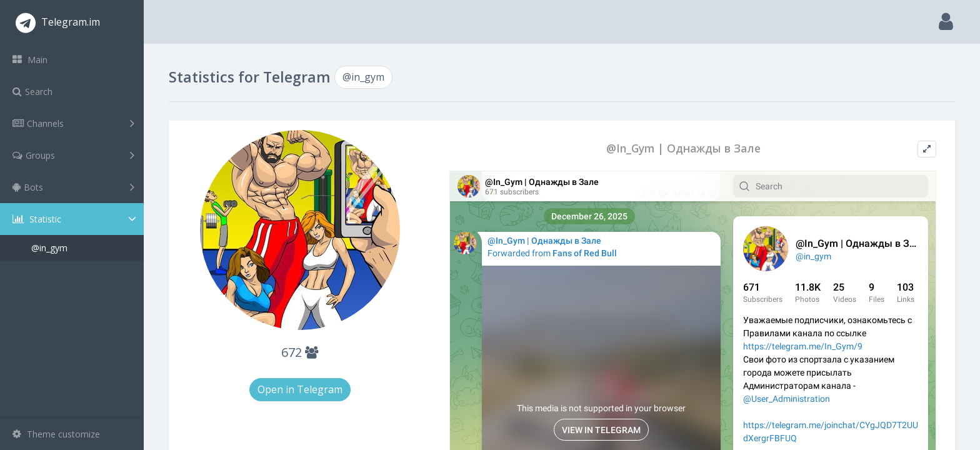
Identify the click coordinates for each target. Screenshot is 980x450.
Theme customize (56, 434)
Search (32, 92)
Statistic (76, 219)
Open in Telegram (300, 389)
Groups (73, 155)
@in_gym (49, 248)
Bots (73, 187)
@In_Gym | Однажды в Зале (683, 148)
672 (300, 352)
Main (30, 60)
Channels (73, 123)
